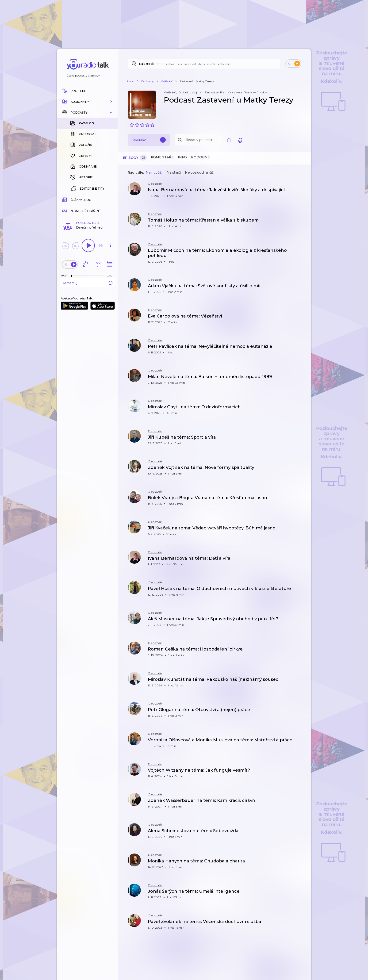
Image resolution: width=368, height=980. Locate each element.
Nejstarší (174, 172)
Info (182, 157)
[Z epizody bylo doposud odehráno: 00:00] (65, 199)
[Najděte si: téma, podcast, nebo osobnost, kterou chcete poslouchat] (204, 64)
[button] (88, 102)
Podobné (200, 157)
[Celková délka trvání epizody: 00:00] (111, 199)
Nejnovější (154, 172)
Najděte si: (146, 64)
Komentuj (88, 206)
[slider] (72, 199)
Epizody (135, 158)
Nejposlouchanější (200, 172)
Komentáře (162, 157)
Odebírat (149, 140)
